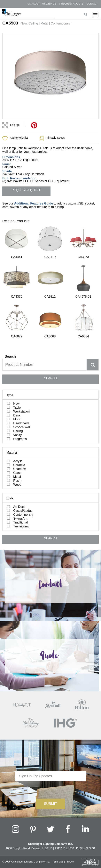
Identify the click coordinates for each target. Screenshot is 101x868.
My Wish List (50, 4)
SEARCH (51, 282)
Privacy (70, 766)
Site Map (58, 766)
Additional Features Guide (33, 203)
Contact (92, 4)
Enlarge (15, 125)
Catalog (33, 4)
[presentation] (50, 693)
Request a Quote (72, 4)
